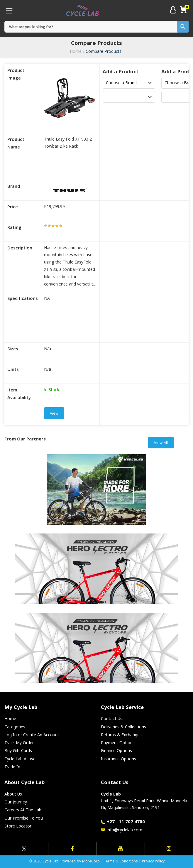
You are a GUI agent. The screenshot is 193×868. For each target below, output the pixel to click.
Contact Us (112, 718)
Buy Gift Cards (18, 750)
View (54, 414)
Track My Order (19, 743)
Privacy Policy (153, 862)
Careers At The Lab (23, 810)
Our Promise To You (24, 818)
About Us (13, 794)
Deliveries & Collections (123, 727)
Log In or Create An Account (32, 735)
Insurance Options (118, 759)
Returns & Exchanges (121, 735)
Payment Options (118, 743)
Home (76, 51)
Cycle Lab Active (20, 759)
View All (161, 443)
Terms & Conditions (121, 862)
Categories (15, 727)
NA (47, 299)
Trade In (12, 767)
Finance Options (116, 750)
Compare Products (104, 51)
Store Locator (18, 826)
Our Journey (16, 802)
